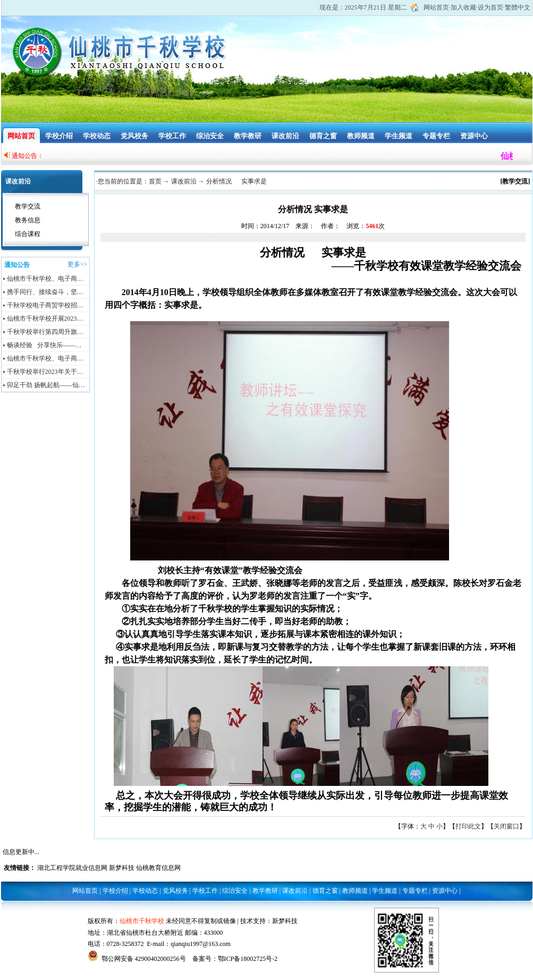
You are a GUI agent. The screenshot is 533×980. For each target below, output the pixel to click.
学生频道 (399, 136)
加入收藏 (463, 7)
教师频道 (361, 136)
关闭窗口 (506, 826)
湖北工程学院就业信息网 (72, 868)
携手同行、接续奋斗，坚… (45, 292)
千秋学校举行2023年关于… (45, 372)
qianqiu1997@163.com (201, 944)
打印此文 (468, 826)
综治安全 (210, 136)
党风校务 (134, 136)
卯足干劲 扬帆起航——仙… (46, 385)
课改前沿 (285, 136)
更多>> (78, 264)
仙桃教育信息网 (158, 868)
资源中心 (474, 136)
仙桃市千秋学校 (142, 921)
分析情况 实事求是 (236, 181)
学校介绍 (59, 136)
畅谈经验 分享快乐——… (44, 345)
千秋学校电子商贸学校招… (45, 305)
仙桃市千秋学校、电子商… (45, 279)
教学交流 (28, 206)
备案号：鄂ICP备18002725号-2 (235, 959)
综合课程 (28, 234)
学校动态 (97, 136)
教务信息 (28, 220)
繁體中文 (518, 7)
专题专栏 (436, 136)
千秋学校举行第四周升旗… (45, 332)
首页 (155, 181)
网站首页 (436, 7)
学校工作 (172, 136)
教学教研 (248, 136)
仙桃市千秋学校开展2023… (45, 319)
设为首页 (490, 7)
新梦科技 (122, 868)
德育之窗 (323, 136)
